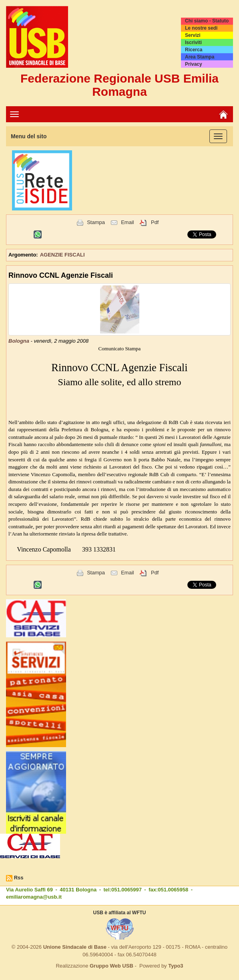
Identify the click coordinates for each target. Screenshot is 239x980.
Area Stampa (200, 57)
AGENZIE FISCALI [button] (62, 255)
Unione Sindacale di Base (75, 947)
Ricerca (194, 50)
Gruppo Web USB (111, 966)
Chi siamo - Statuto (207, 21)
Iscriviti (193, 42)
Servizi (193, 35)
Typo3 (176, 966)
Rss (19, 878)
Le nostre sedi (201, 28)
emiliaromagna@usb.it (34, 897)
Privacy (194, 64)
